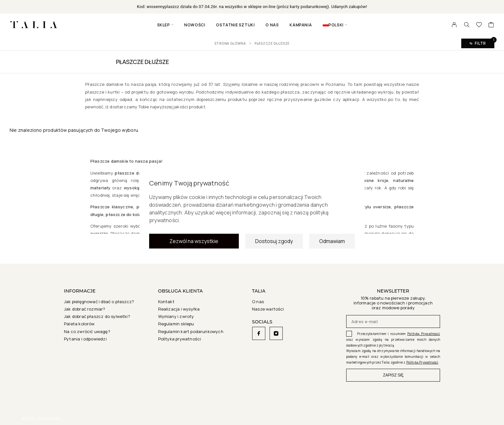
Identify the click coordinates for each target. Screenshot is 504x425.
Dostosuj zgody (274, 243)
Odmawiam (332, 243)
